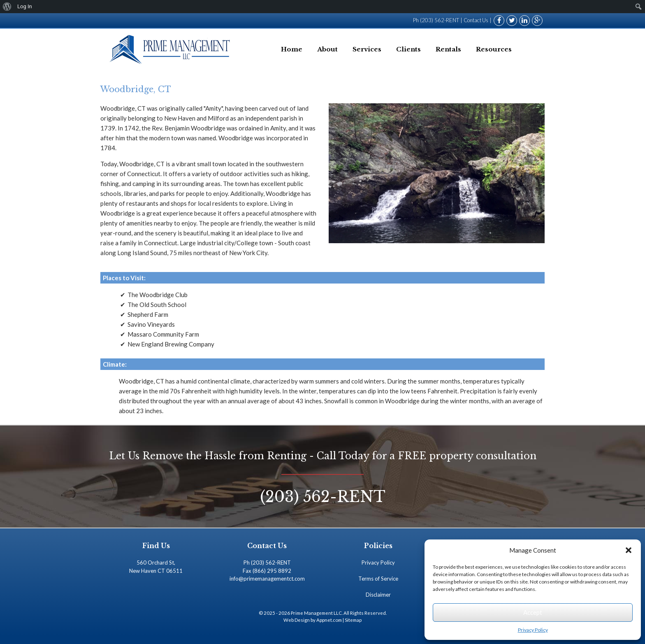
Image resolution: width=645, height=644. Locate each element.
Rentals (448, 49)
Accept (533, 612)
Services (367, 49)
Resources (494, 49)
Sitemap (353, 620)
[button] (629, 550)
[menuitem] (7, 7)
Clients (408, 49)
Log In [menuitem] (25, 6)
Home (292, 49)
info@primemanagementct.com (267, 579)
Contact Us (475, 20)
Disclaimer (378, 595)
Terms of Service (378, 579)
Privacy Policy (533, 630)
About (327, 49)
